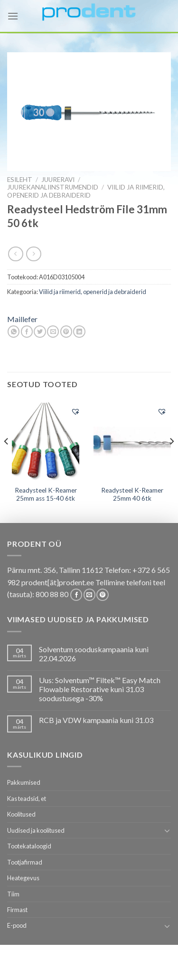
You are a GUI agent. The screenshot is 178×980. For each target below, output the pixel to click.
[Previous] (7, 460)
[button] (75, 411)
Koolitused (21, 814)
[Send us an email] (89, 595)
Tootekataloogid (29, 846)
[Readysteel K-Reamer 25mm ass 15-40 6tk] (46, 440)
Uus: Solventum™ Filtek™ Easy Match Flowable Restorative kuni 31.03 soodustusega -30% (100, 689)
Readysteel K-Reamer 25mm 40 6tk (132, 495)
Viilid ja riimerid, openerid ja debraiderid (86, 191)
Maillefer (22, 319)
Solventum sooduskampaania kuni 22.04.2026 (94, 654)
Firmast (17, 910)
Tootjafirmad (25, 862)
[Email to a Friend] (53, 332)
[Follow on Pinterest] (102, 595)
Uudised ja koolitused (36, 830)
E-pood (17, 925)
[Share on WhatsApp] (14, 332)
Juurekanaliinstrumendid (53, 187)
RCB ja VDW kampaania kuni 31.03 (96, 720)
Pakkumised (24, 782)
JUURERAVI (58, 180)
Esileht (20, 180)
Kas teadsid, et (27, 799)
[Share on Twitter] (40, 332)
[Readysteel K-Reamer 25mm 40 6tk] (132, 440)
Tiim (13, 894)
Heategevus (23, 878)
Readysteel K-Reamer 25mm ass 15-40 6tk (46, 495)
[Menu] (13, 16)
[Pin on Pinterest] (66, 332)
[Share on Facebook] (27, 332)
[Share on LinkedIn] (79, 332)
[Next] (171, 460)
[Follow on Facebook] (76, 595)
